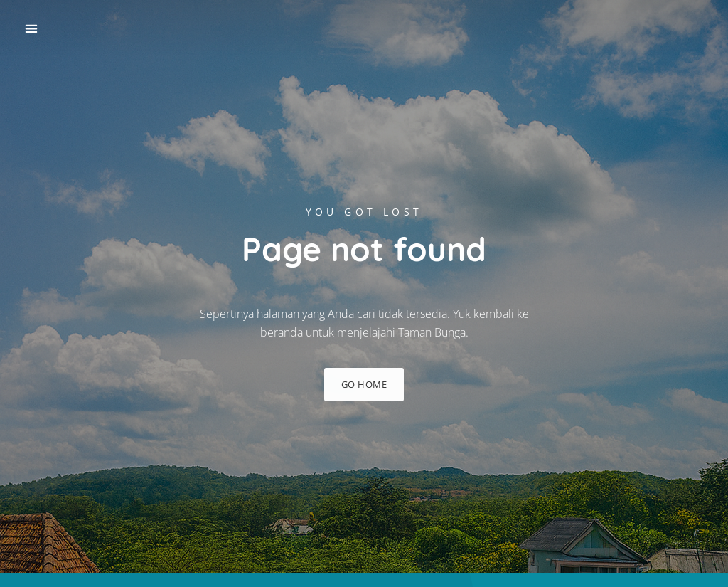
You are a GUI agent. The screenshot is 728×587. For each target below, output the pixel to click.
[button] (31, 29)
